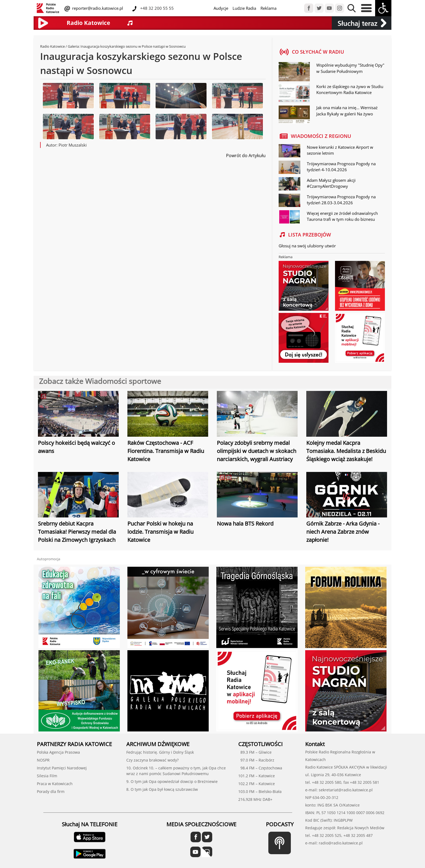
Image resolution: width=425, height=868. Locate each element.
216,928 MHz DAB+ (255, 799)
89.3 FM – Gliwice (255, 752)
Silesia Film (47, 776)
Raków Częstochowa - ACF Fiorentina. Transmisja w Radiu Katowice (166, 451)
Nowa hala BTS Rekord (245, 524)
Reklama (268, 8)
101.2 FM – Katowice (257, 776)
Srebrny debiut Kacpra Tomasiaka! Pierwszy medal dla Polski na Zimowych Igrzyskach (77, 532)
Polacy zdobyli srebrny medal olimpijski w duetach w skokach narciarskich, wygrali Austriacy (257, 451)
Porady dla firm (51, 791)
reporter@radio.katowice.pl (97, 8)
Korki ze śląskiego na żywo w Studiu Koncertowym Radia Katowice (350, 90)
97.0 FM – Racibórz (256, 760)
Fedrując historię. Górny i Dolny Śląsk (160, 752)
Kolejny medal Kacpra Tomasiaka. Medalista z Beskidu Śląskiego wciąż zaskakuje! (346, 451)
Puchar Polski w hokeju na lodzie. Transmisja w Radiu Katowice (160, 532)
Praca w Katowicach (55, 784)
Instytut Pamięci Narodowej (62, 768)
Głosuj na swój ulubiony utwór (307, 246)
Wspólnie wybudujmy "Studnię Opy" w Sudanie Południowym (350, 68)
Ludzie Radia (244, 8)
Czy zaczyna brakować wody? (152, 760)
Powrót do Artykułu (246, 156)
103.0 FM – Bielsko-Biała (260, 791)
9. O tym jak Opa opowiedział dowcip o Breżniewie (172, 781)
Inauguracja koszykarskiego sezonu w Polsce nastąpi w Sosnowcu (133, 46)
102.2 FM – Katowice (257, 784)
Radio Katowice (52, 46)
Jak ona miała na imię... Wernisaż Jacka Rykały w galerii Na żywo (347, 111)
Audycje (221, 8)
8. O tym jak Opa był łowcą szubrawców (162, 789)
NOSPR (43, 760)
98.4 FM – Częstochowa (260, 768)
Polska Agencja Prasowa (58, 752)
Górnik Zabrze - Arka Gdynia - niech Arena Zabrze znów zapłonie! (343, 532)
